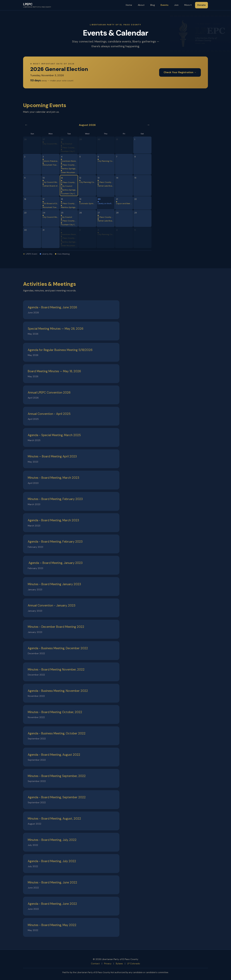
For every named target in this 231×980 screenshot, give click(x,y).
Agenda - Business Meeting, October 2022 (57, 733)
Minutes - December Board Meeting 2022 (56, 627)
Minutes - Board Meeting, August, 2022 (54, 819)
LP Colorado (134, 964)
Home (129, 5)
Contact (95, 964)
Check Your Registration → (180, 72)
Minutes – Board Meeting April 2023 (52, 456)
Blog (153, 5)
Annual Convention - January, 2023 (52, 606)
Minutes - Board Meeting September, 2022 (57, 776)
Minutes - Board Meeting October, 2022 (55, 712)
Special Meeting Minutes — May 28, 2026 (56, 329)
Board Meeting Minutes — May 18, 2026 (54, 371)
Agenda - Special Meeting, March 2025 (54, 435)
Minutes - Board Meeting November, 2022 (56, 670)
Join (176, 5)
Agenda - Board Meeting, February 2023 (55, 542)
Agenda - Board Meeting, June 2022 (52, 904)
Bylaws (119, 964)
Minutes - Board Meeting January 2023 (54, 584)
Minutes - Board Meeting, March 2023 (53, 478)
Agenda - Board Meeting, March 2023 (53, 520)
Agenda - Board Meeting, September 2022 (57, 797)
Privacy (108, 964)
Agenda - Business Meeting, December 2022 (58, 648)
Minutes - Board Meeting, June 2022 (52, 882)
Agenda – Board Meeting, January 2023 (55, 563)
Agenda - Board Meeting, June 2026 (52, 307)
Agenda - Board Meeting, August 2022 (54, 755)
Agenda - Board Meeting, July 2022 (52, 861)
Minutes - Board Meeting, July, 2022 (52, 840)
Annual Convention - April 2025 (49, 414)
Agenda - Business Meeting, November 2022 (58, 691)
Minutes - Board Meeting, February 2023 (55, 499)
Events (165, 5)
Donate (201, 5)
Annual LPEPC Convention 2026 (49, 393)
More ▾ (188, 5)
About (141, 5)
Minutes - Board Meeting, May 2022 (52, 925)
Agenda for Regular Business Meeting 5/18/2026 (60, 350)
